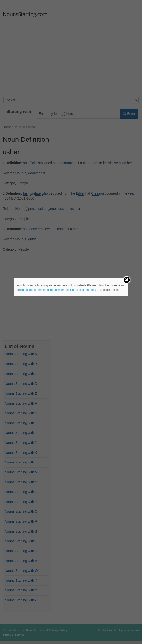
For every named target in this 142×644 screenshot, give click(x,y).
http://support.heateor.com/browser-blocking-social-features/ (58, 290)
